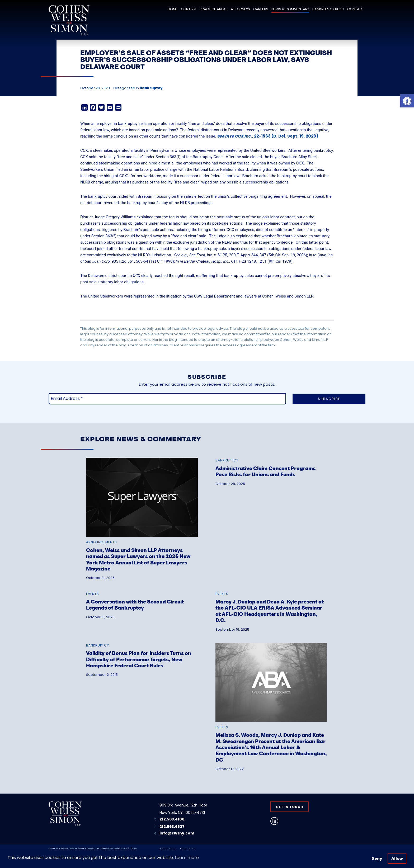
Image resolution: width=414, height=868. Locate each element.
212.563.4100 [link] (172, 819)
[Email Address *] (167, 398)
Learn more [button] (187, 858)
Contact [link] (356, 9)
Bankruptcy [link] (151, 88)
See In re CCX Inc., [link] (235, 136)
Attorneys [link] (240, 9)
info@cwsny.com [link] (177, 833)
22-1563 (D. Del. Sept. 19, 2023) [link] (286, 136)
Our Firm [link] (189, 9)
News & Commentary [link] (290, 9)
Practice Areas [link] (214, 9)
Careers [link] (261, 9)
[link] (407, 101)
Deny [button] (377, 858)
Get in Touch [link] (290, 807)
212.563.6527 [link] (172, 827)
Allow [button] (397, 858)
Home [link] (173, 9)
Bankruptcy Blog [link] (328, 9)
